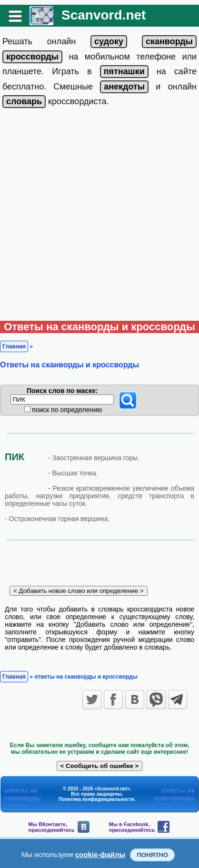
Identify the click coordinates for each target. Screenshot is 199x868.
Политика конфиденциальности (96, 799)
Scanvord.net (104, 15)
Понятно (152, 855)
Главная (14, 346)
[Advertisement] (99, 217)
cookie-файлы (100, 854)
